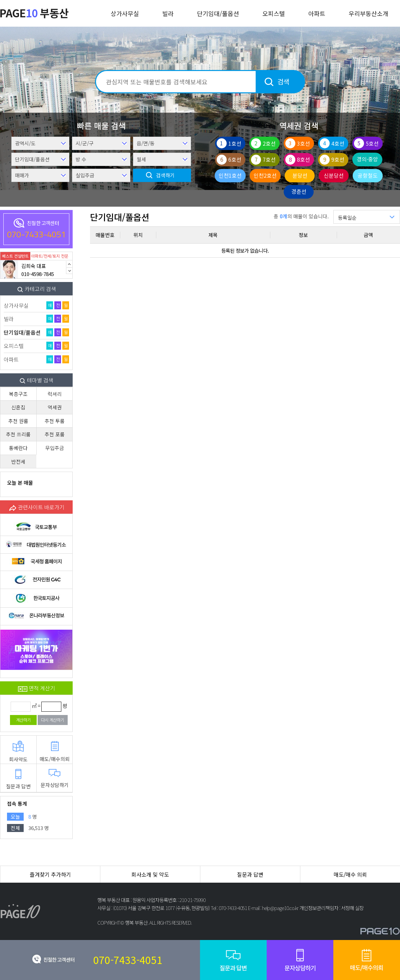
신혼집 (18, 407)
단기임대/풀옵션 (218, 13)
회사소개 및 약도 (150, 874)
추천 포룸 (55, 434)
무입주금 (55, 448)
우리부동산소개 (368, 13)
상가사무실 (125, 13)
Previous (69, 264)
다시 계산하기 (52, 720)
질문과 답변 (18, 779)
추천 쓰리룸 (18, 434)
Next (69, 271)
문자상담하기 (55, 779)
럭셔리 (55, 394)
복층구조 (18, 394)
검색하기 (165, 175)
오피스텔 (274, 13)
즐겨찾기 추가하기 (50, 874)
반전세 (18, 461)
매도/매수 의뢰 (350, 874)
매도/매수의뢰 (55, 751)
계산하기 (23, 720)
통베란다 (18, 448)
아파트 (317, 13)
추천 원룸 (18, 421)
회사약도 (18, 752)
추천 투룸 (55, 421)
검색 (283, 81)
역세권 (55, 407)
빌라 (168, 13)
